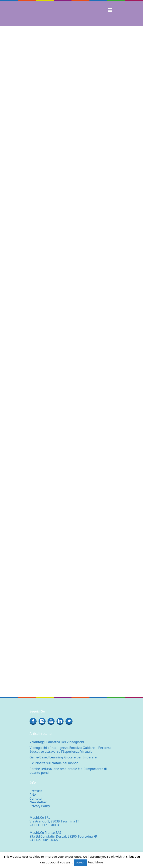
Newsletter (38, 802)
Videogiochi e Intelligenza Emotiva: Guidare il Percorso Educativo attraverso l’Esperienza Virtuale (71, 750)
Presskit (36, 791)
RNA (33, 795)
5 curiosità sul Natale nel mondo (54, 763)
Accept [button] (80, 862)
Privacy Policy (40, 806)
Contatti (36, 798)
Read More (95, 862)
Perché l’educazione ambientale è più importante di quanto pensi (68, 771)
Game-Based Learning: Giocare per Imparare (63, 757)
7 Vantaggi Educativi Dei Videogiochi (57, 742)
